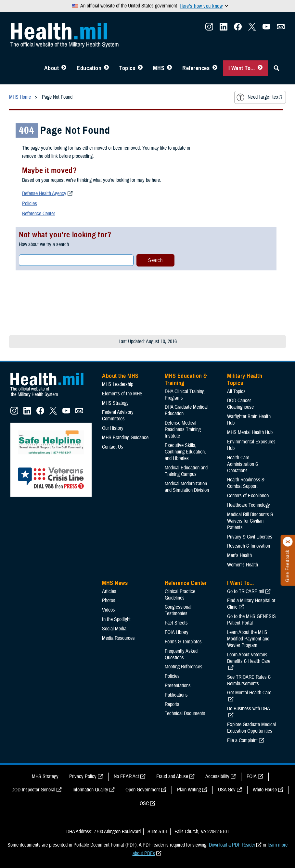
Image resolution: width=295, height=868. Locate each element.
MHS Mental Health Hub (250, 432)
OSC (144, 803)
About (52, 68)
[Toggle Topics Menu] (140, 68)
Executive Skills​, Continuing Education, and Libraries (185, 452)
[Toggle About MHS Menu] (64, 68)
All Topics (236, 391)
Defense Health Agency (44, 193)
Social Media (114, 629)
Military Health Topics (245, 379)
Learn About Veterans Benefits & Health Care (249, 658)
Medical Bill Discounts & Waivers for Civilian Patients (250, 521)
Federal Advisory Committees (118, 415)
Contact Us (113, 447)
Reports (172, 704)
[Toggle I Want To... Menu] (260, 68)
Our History (113, 428)
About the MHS (120, 376)
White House (265, 790)
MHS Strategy (115, 403)
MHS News (115, 583)
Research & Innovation (249, 546)
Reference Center (38, 214)
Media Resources (118, 638)
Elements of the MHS (122, 394)
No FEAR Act (126, 776)
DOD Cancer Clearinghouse (240, 404)
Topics (127, 68)
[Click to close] (288, 542)
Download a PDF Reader (232, 845)
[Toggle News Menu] (169, 68)
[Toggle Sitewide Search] (276, 68)
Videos (109, 610)
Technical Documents (185, 713)
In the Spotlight (116, 619)
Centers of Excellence (248, 496)
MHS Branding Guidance (125, 438)
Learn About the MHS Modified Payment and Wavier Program (248, 639)
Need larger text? (259, 97)
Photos (109, 601)
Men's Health (239, 555)
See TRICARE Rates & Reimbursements (249, 680)
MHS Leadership (118, 384)
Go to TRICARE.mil (246, 591)
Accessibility (217, 776)
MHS (159, 68)
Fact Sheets (176, 623)
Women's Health (243, 565)
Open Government (143, 790)
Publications (176, 695)
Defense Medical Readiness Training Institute (183, 429)
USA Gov (227, 790)
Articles (109, 591)
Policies (30, 204)
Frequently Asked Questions (181, 654)
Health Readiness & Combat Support (246, 483)
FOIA (252, 776)
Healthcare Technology (249, 505)
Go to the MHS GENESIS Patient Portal (251, 620)
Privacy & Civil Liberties (250, 537)
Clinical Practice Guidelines (180, 595)
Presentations (178, 686)
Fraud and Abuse (172, 776)
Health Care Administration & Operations (243, 464)
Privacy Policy (83, 776)
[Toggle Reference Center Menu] (215, 68)
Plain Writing (189, 790)
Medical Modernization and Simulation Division (187, 487)
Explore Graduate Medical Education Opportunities (251, 728)
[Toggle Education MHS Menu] (106, 68)
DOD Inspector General (33, 790)
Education (89, 68)
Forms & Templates (183, 642)
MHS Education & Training (186, 379)
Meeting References (184, 667)
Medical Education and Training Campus (186, 471)
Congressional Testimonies (178, 610)
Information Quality (90, 790)
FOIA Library (177, 632)
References (196, 68)
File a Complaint (242, 740)
